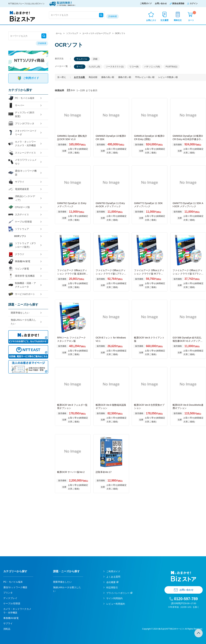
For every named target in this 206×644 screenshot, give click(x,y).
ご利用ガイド (146, 3)
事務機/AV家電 (19, 261)
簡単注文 (178, 20)
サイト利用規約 (114, 598)
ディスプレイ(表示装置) (21, 114)
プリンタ (8, 593)
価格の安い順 (125, 77)
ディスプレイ (10, 598)
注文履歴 (164, 20)
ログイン (194, 3)
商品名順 (93, 77)
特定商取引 (112, 588)
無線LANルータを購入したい (24, 322)
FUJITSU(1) (172, 67)
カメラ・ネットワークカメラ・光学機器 (22, 144)
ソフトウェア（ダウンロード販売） (22, 245)
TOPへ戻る (199, 633)
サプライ (16, 182)
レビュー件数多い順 (168, 77)
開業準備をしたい (20, 313)
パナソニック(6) (152, 67)
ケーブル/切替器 (20, 222)
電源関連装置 (19, 189)
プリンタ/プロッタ (21, 124)
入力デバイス (19, 215)
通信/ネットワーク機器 (22, 173)
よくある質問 (113, 577)
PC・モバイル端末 (21, 98)
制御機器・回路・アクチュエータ (22, 285)
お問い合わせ (161, 3)
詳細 (95, 59)
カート (192, 16)
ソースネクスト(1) (115, 67)
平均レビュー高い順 (145, 77)
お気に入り (151, 20)
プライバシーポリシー (118, 593)
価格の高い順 (108, 77)
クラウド (16, 254)
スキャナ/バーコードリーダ (22, 133)
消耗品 (7, 629)
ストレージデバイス (22, 153)
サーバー (16, 105)
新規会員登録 (178, 3)
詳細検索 (113, 16)
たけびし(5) (94, 67)
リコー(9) (134, 67)
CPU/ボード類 (19, 207)
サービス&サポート (22, 294)
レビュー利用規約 (116, 604)
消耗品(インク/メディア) (22, 198)
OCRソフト (20, 236)
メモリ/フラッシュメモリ (22, 162)
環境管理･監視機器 (22, 276)
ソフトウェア (19, 229)
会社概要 (111, 582)
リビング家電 (19, 269)
